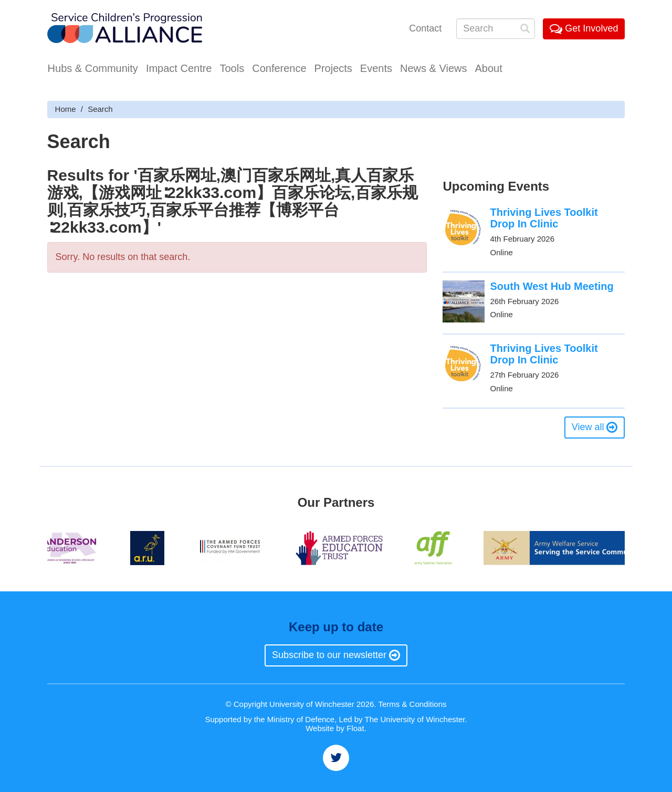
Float (355, 728)
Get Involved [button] (584, 28)
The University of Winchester (415, 719)
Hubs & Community (93, 68)
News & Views (433, 68)
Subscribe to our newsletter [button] (336, 655)
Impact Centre (179, 68)
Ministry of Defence (301, 719)
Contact (425, 28)
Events (376, 68)
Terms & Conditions (412, 704)
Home (66, 109)
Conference (279, 68)
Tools (232, 68)
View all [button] (595, 427)
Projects (333, 68)
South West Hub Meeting (552, 286)
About (488, 68)
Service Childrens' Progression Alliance (125, 29)
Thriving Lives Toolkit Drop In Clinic (544, 218)
